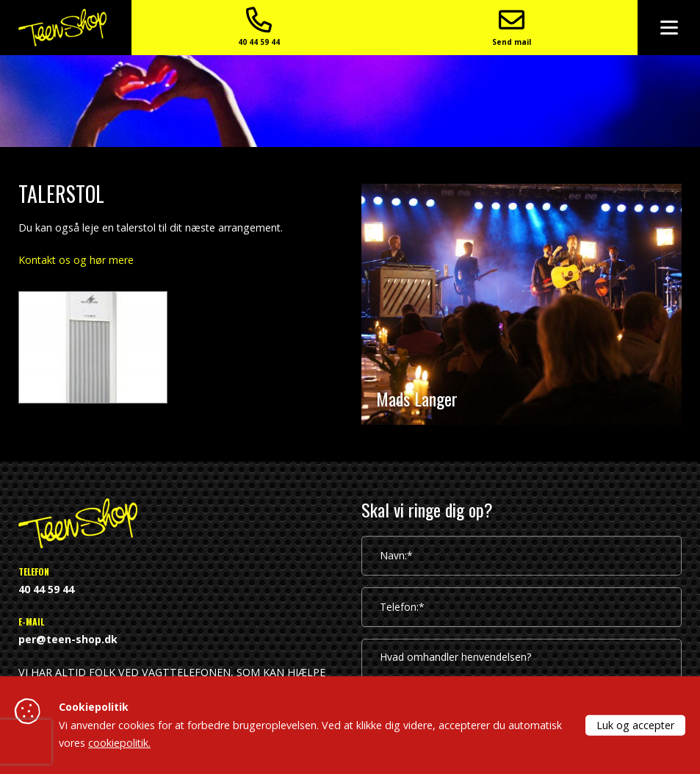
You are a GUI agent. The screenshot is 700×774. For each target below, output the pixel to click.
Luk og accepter (635, 724)
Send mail (605, 29)
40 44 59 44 (539, 29)
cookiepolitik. (119, 743)
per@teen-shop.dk (68, 639)
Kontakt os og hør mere (76, 260)
